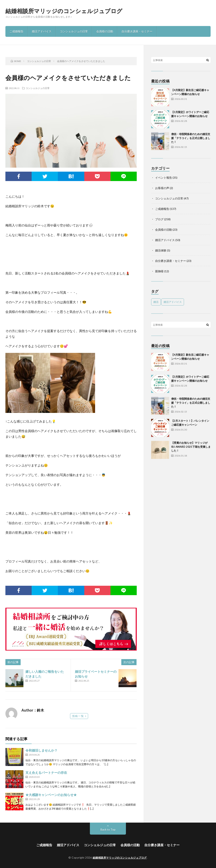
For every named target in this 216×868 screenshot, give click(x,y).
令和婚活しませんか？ (41, 750)
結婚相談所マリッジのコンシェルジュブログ (64, 11)
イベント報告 (164, 178)
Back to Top (108, 829)
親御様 (159, 271)
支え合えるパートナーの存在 (46, 772)
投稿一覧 (78, 716)
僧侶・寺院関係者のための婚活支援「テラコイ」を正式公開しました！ (191, 138)
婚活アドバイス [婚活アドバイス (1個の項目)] (173, 302)
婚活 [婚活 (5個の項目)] (156, 302)
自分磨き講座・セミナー (137, 31)
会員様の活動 (105, 31)
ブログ (159, 219)
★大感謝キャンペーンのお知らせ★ (51, 795)
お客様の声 (162, 188)
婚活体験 (161, 250)
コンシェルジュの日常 (74, 31)
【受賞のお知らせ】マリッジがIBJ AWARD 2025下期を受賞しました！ (191, 447)
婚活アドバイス (42, 31)
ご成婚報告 (16, 31)
